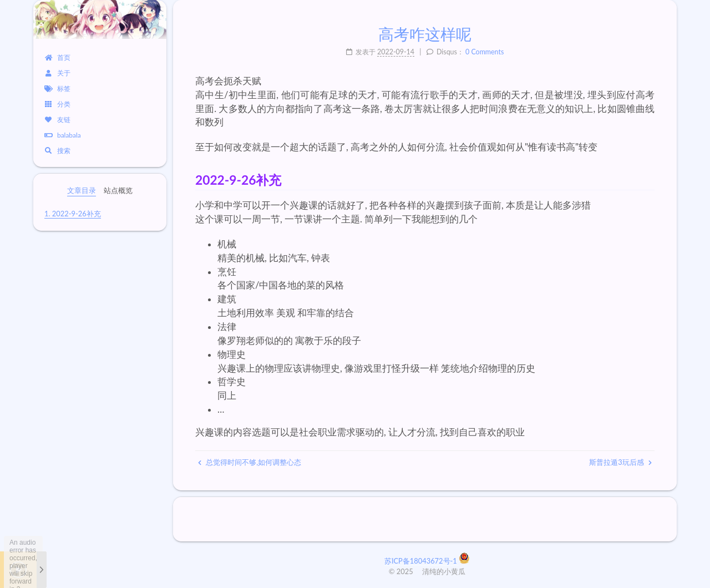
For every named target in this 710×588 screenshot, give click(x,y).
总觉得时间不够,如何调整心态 (250, 462)
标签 (57, 88)
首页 (57, 57)
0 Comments (485, 52)
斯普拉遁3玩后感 (620, 462)
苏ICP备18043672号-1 (422, 561)
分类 (57, 104)
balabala (63, 135)
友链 (57, 120)
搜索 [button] (57, 151)
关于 (57, 73)
